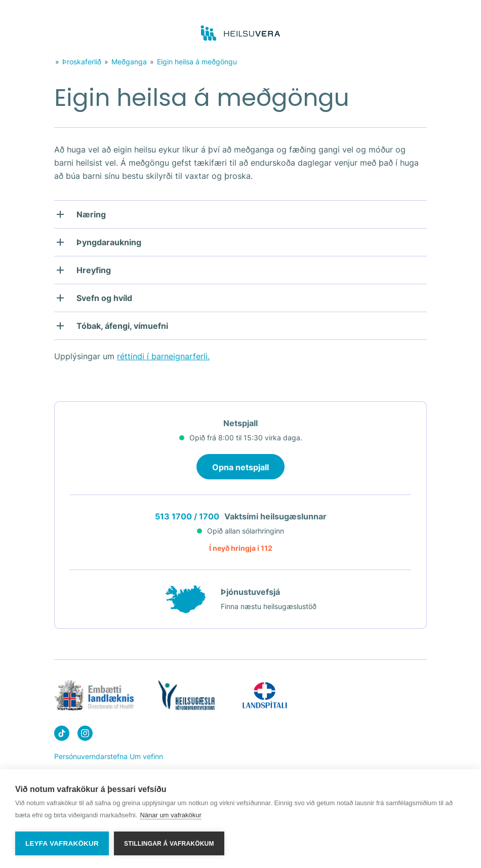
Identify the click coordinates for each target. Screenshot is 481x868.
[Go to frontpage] (241, 33)
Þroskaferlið (82, 62)
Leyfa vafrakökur (62, 843)
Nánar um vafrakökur (170, 815)
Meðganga (129, 62)
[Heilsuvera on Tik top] (62, 735)
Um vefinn (146, 756)
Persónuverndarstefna (91, 756)
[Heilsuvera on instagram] (85, 735)
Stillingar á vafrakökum (169, 844)
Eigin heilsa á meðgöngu (197, 62)
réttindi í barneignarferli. (163, 356)
